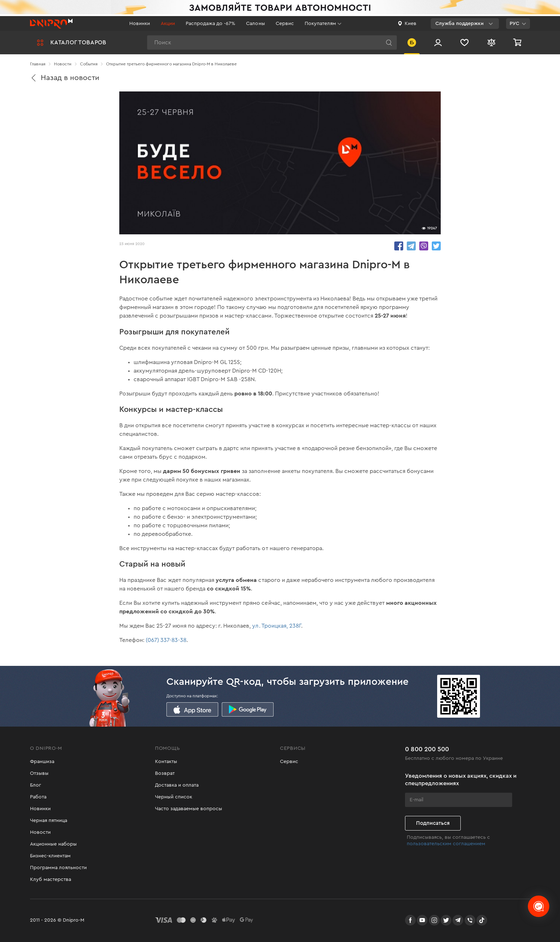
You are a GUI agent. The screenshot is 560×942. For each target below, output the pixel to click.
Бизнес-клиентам (50, 856)
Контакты (166, 762)
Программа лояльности (58, 868)
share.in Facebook (399, 246)
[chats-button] (539, 906)
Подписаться (433, 823)
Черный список (174, 797)
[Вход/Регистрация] (438, 43)
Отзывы (39, 773)
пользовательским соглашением (446, 844)
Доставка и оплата (177, 785)
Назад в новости (65, 78)
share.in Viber (424, 246)
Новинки (140, 24)
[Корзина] (518, 43)
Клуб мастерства (51, 879)
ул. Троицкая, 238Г (276, 626)
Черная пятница (49, 821)
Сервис (285, 24)
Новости (40, 832)
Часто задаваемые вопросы (189, 809)
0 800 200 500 (427, 749)
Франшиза (42, 762)
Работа (38, 797)
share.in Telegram (411, 246)
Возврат (165, 773)
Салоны (255, 24)
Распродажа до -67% (211, 24)
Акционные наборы (53, 844)
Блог (36, 785)
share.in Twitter (436, 246)
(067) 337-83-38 (166, 640)
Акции (168, 24)
